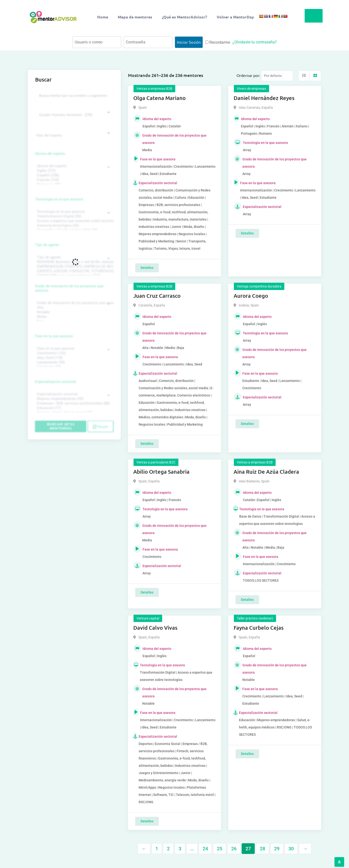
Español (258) (74, 175)
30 (291, 849)
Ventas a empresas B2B (154, 89)
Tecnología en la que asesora (59, 199)
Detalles (147, 268)
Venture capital (148, 618)
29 (277, 849)
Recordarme (218, 42)
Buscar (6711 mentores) (61, 426)
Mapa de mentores (135, 17)
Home (103, 17)
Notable (74, 312)
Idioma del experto (50, 154)
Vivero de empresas (251, 89)
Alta (74, 308)
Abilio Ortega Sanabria (161, 472)
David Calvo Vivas (155, 628)
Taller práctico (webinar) (255, 618)
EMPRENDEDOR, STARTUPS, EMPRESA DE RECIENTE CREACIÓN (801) (74, 267)
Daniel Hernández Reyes (264, 98)
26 (234, 849)
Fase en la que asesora (54, 336)
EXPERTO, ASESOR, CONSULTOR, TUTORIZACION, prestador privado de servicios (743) (74, 271)
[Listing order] (277, 76)
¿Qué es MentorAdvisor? (184, 17)
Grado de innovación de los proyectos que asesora (69, 288)
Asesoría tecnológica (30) (74, 226)
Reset (100, 427)
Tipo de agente (47, 245)
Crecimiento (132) (74, 353)
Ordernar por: (248, 75)
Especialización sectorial (56, 382)
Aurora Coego (251, 296)
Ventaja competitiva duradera (259, 286)
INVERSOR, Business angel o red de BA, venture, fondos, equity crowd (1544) (74, 262)
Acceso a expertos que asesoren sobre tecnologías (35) (74, 221)
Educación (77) (74, 408)
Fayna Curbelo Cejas (259, 628)
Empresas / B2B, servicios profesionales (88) (74, 403)
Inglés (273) (74, 171)
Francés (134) (74, 180)
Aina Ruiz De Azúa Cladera (266, 472)
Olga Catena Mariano (159, 98)
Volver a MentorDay (235, 17)
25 (220, 849)
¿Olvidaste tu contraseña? (255, 42)
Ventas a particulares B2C (156, 462)
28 (262, 849)
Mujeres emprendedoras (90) (74, 399)
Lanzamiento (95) (74, 362)
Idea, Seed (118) (74, 358)
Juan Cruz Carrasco (157, 296)
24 (205, 849)
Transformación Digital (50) (74, 216)
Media (74, 317)
